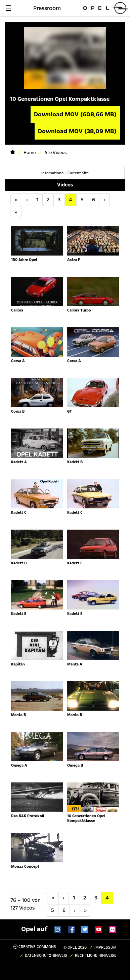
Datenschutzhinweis (46, 956)
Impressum (105, 947)
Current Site (78, 173)
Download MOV (75, 114)
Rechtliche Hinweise (96, 956)
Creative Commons (35, 947)
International (53, 173)
